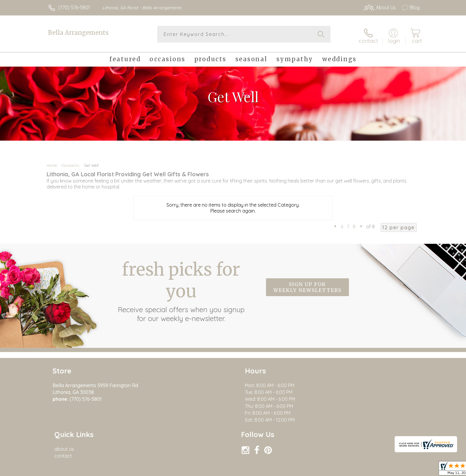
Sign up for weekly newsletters (307, 285)
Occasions (70, 163)
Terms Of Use (339, 470)
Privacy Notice (374, 470)
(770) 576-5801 (74, 7)
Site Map (404, 470)
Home (52, 163)
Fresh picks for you (181, 288)
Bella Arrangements (78, 33)
